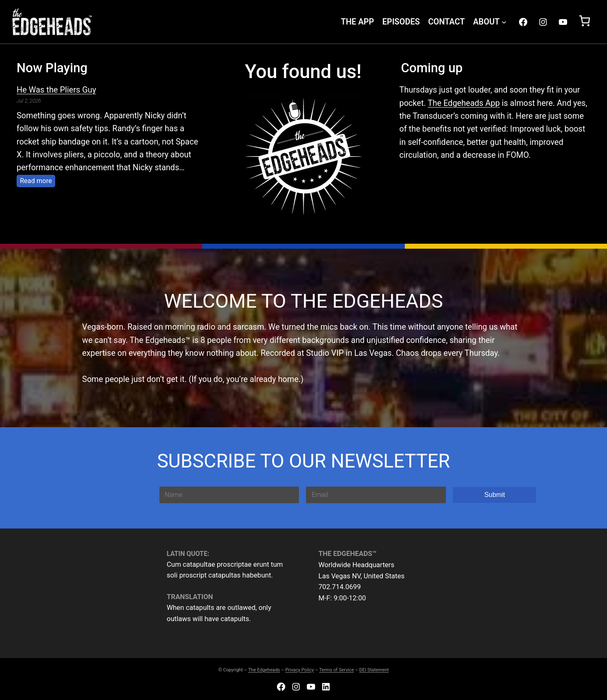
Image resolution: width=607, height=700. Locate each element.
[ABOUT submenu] (504, 22)
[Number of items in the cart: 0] (585, 21)
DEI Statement (374, 670)
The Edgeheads (264, 670)
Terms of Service (337, 670)
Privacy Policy (300, 670)
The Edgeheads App (464, 103)
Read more (38, 180)
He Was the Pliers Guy (56, 90)
